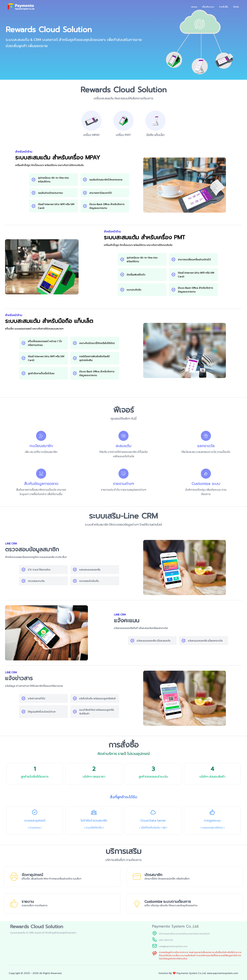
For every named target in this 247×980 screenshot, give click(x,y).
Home (194, 7)
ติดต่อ (236, 7)
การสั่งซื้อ (224, 7)
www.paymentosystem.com (223, 973)
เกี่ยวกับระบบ (208, 7)
